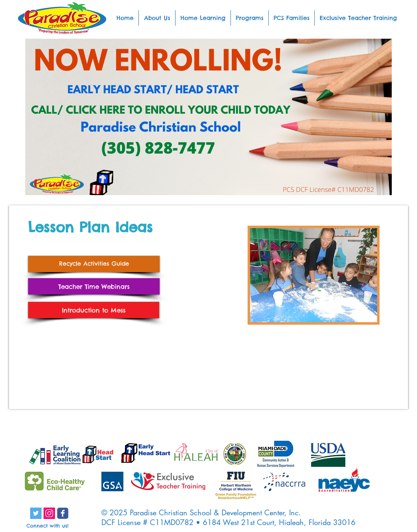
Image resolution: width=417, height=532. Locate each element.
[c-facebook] (63, 513)
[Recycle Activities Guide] (94, 264)
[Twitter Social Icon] (36, 513)
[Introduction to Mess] (94, 310)
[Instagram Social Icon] (49, 513)
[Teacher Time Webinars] (94, 286)
